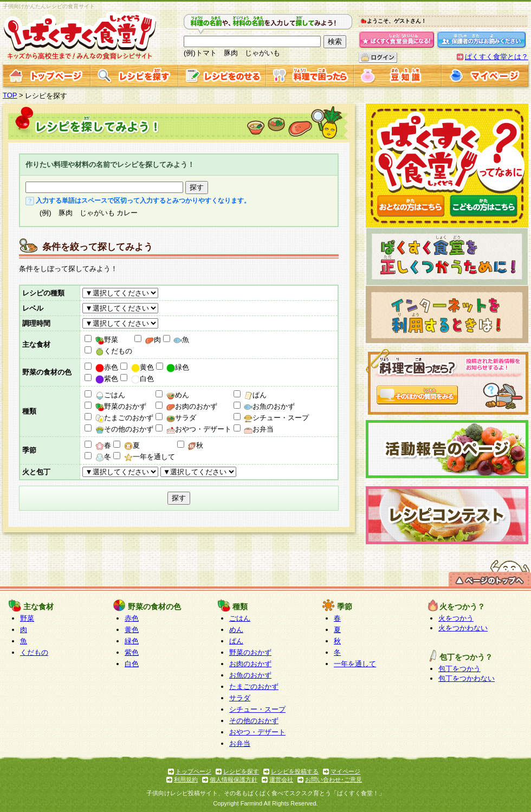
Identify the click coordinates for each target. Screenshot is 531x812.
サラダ (181, 418)
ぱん (255, 395)
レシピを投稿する (295, 771)
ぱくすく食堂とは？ (497, 57)
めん (178, 395)
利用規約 (186, 779)
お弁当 (259, 429)
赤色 (107, 367)
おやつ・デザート (199, 429)
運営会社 (281, 779)
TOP (10, 95)
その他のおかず (124, 429)
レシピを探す (241, 771)
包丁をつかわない (467, 678)
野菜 (107, 340)
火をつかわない (463, 628)
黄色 (143, 367)
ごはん (110, 395)
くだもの (114, 351)
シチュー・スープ (276, 418)
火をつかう (456, 618)
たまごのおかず (124, 418)
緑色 (178, 367)
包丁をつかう (459, 669)
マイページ (345, 771)
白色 (143, 379)
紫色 (107, 379)
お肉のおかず (192, 406)
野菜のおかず (121, 406)
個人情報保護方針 (234, 779)
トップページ (193, 771)
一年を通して (150, 457)
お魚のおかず (269, 406)
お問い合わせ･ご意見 (334, 779)
